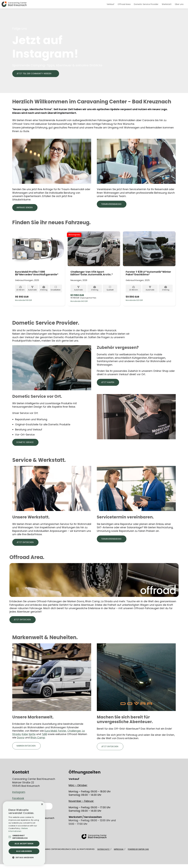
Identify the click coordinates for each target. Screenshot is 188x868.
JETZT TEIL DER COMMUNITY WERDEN (34, 74)
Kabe (25, 734)
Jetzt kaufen (108, 382)
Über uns (179, 4)
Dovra (21, 738)
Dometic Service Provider (146, 4)
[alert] (24, 833)
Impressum (119, 849)
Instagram (19, 792)
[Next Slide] (117, 249)
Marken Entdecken (26, 746)
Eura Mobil (51, 731)
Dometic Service (25, 442)
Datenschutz (104, 849)
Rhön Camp (38, 738)
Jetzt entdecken (25, 542)
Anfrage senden (25, 207)
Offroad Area (124, 4)
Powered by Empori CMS (138, 849)
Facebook (18, 798)
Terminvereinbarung (111, 204)
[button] (24, 857)
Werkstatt (167, 4)
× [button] (42, 804)
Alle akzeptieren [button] (24, 844)
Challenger (74, 731)
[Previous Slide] (70, 249)
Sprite (32, 734)
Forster (62, 731)
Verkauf (110, 4)
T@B (44, 734)
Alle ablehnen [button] (24, 851)
